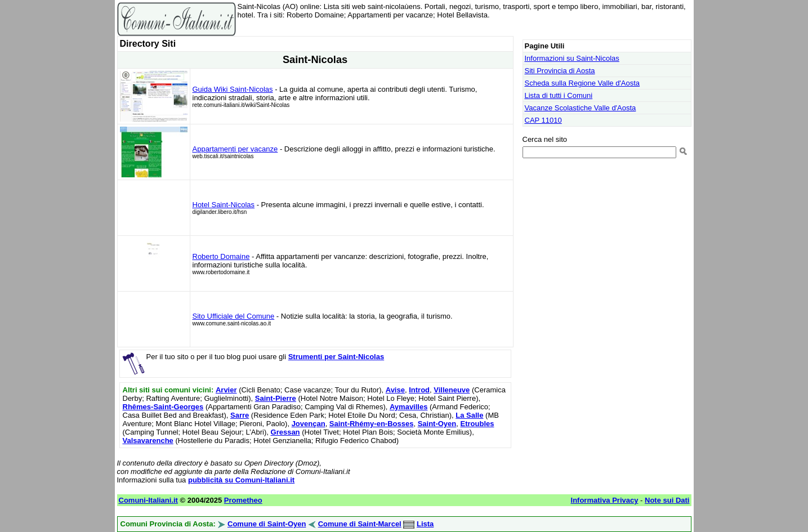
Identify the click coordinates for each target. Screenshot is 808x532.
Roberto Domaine (221, 256)
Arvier (226, 390)
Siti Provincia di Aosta (560, 71)
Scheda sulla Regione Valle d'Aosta (582, 83)
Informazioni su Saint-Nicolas (572, 58)
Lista (425, 524)
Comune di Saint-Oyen (267, 524)
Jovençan (309, 424)
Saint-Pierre (276, 398)
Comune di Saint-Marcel (360, 524)
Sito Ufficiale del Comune (234, 316)
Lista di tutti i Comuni (559, 95)
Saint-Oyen (437, 424)
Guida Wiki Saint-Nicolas (233, 89)
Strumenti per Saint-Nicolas (336, 357)
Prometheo (243, 500)
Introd (419, 390)
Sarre (240, 415)
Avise (395, 390)
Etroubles (477, 424)
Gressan (285, 432)
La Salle (469, 415)
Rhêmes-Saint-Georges (163, 407)
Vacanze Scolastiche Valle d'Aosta (581, 108)
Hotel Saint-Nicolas (224, 205)
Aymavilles (409, 407)
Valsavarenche (148, 441)
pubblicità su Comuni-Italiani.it (241, 480)
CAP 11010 (543, 120)
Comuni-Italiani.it (148, 500)
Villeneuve (452, 390)
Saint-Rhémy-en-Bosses (372, 424)
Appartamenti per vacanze (235, 149)
